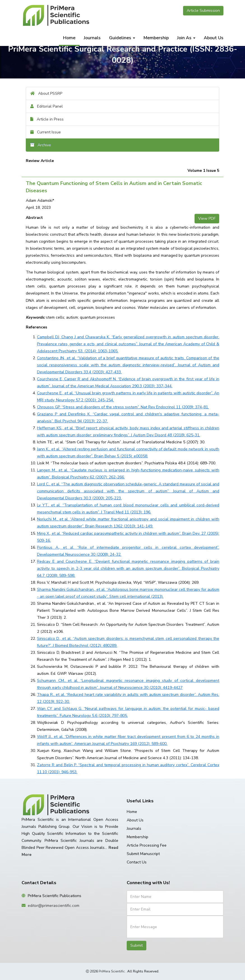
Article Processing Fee (147, 845)
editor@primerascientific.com (54, 906)
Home (69, 38)
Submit (137, 945)
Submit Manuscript (143, 854)
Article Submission (203, 11)
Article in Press (47, 119)
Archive (41, 145)
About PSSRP (46, 93)
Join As (186, 38)
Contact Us (137, 862)
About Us (214, 38)
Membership (156, 38)
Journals (92, 38)
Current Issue (46, 132)
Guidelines (122, 38)
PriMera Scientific (112, 971)
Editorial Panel (47, 106)
